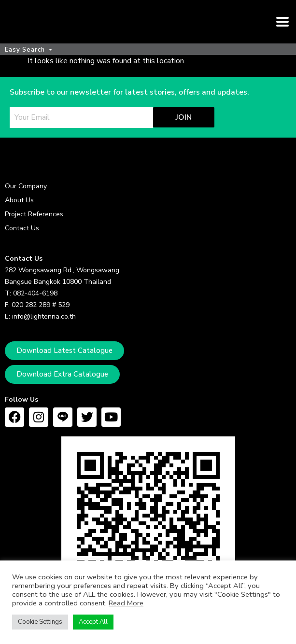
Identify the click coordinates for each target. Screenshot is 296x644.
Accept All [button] (93, 622)
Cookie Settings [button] (40, 622)
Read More (126, 603)
